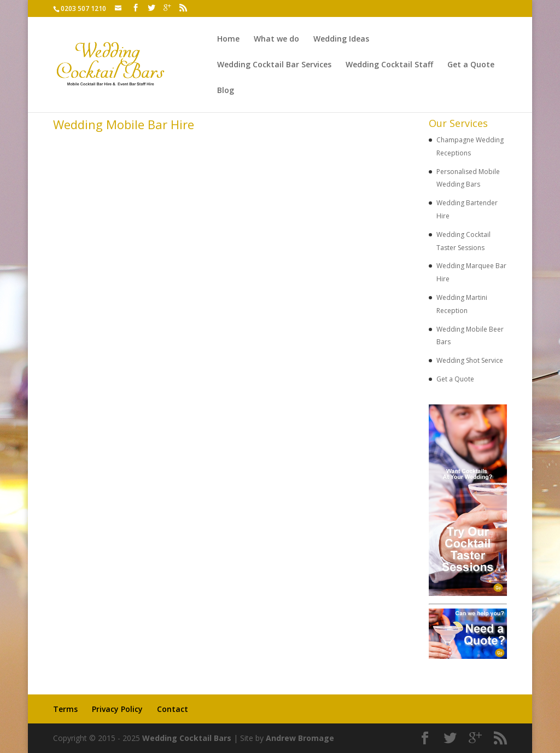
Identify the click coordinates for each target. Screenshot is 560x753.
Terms (65, 709)
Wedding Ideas (341, 39)
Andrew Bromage (300, 738)
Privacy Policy (117, 709)
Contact (173, 709)
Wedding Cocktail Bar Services (274, 65)
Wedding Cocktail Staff (389, 65)
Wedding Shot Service (470, 360)
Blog (226, 91)
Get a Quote (471, 65)
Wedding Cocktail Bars (187, 738)
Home (228, 39)
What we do (276, 39)
